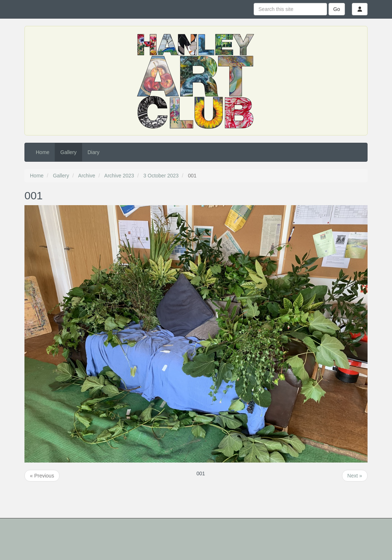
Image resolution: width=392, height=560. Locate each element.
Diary (94, 152)
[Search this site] (290, 9)
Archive (87, 176)
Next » (355, 476)
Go (337, 9)
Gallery (68, 152)
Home (43, 152)
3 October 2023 (161, 176)
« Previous (42, 476)
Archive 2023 (119, 176)
